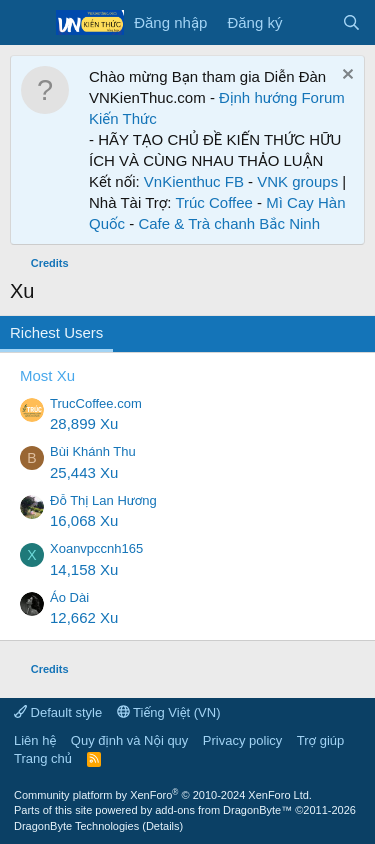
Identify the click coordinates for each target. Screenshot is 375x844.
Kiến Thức (123, 118)
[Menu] (27, 23)
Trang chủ (43, 758)
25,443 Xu (84, 472)
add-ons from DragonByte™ (223, 810)
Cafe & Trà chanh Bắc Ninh (229, 223)
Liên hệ (35, 740)
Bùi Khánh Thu (93, 451)
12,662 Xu (84, 617)
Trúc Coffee (214, 202)
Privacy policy (242, 740)
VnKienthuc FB (194, 181)
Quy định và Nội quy (130, 740)
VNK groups (297, 181)
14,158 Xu (84, 569)
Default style (58, 712)
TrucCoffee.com (96, 403)
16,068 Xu (84, 520)
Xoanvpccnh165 (96, 548)
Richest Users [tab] (56, 332)
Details (163, 826)
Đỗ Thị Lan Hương (103, 500)
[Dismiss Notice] (345, 76)
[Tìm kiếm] (351, 22)
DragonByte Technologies (76, 826)
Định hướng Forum (282, 97)
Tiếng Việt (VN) (169, 712)
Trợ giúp (320, 740)
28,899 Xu (84, 423)
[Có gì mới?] (311, 22)
